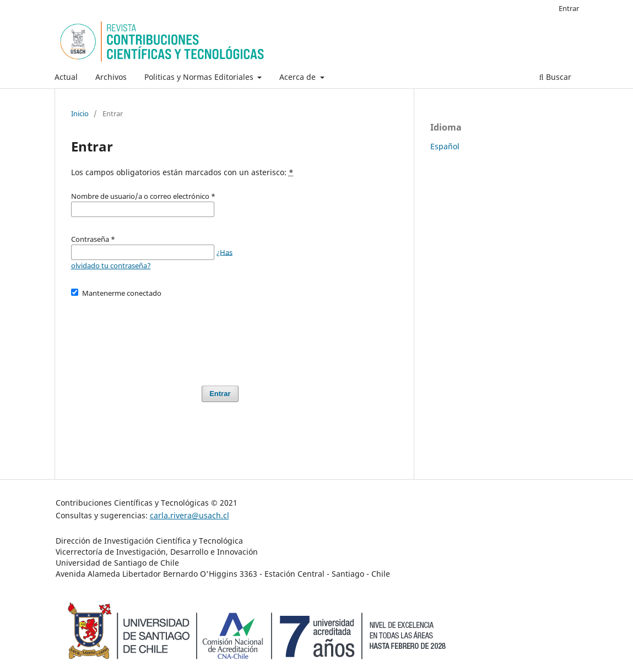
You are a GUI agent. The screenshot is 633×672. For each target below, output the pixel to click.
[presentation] (155, 337)
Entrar (569, 8)
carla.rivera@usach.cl (190, 515)
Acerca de (299, 77)
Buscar (555, 77)
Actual (66, 77)
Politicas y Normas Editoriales (200, 77)
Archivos (111, 77)
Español (445, 146)
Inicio (80, 113)
